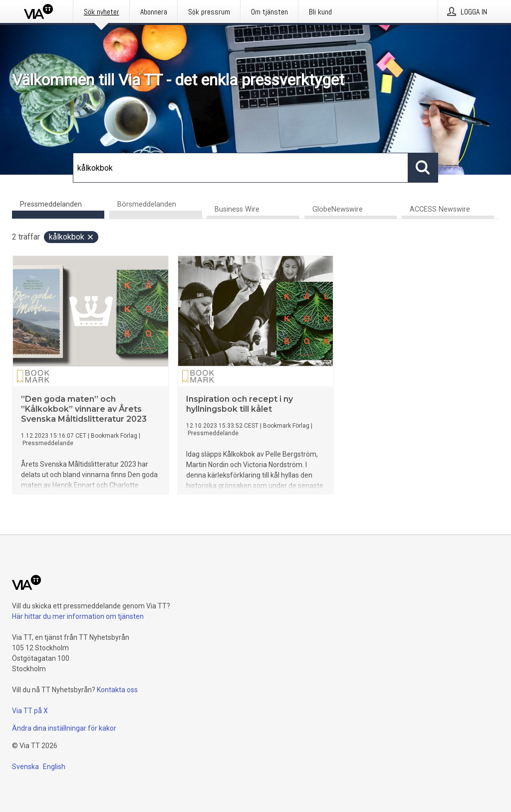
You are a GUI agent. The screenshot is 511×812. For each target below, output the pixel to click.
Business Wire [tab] (237, 209)
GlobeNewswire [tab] (338, 209)
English (54, 767)
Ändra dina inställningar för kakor (64, 728)
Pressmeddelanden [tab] (51, 204)
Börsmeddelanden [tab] (147, 204)
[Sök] (241, 168)
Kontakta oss (117, 690)
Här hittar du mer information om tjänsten (78, 616)
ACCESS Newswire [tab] (440, 209)
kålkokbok (72, 237)
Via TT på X (30, 711)
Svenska (25, 767)
